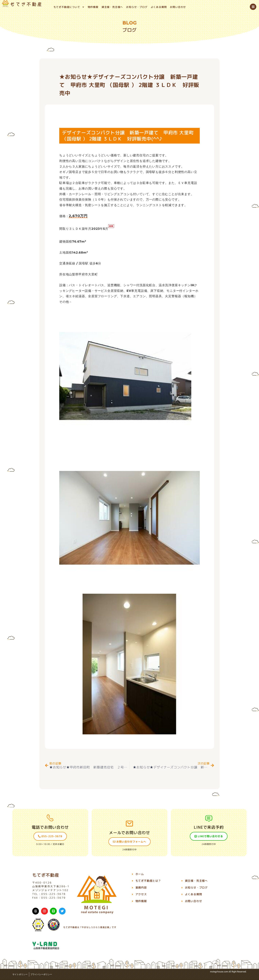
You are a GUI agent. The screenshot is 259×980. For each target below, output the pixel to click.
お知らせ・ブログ (137, 7)
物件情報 (93, 7)
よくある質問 (159, 7)
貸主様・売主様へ (112, 7)
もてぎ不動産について (69, 7)
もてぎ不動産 (46, 875)
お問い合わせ (178, 7)
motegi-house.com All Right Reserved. (228, 972)
